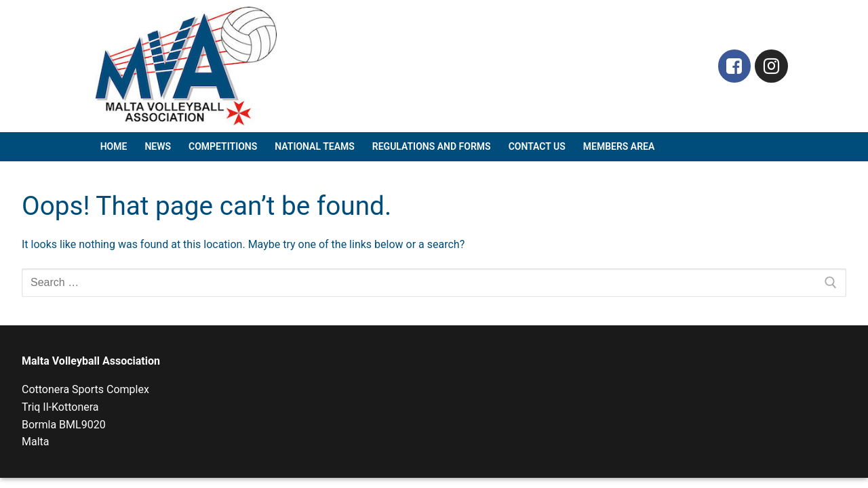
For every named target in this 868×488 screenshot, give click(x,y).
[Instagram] (771, 66)
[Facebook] (735, 66)
